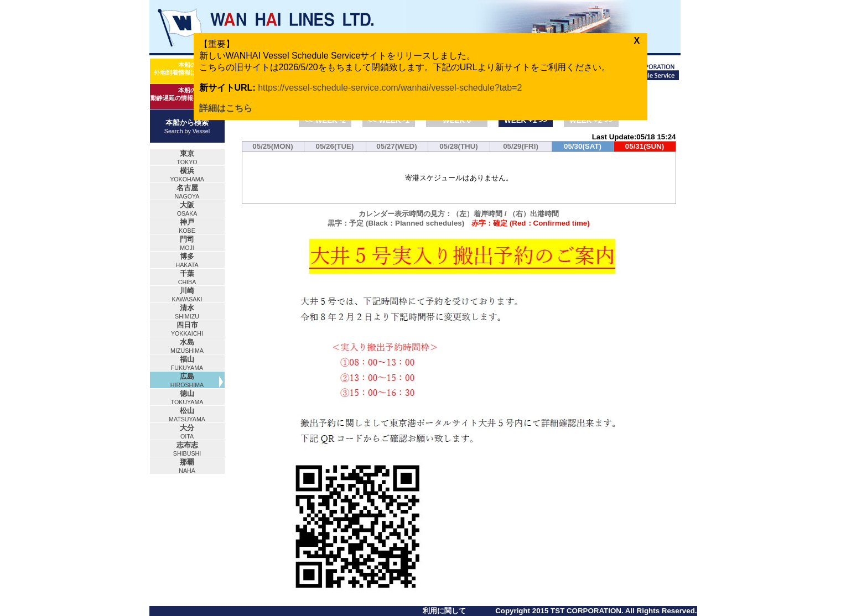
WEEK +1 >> (526, 120)
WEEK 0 (457, 120)
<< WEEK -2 (325, 120)
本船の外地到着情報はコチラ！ (187, 69)
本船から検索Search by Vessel (187, 126)
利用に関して (444, 611)
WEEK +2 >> (591, 120)
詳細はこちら (226, 108)
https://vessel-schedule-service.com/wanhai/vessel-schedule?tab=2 (390, 88)
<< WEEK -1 (389, 120)
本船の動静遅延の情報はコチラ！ (187, 94)
